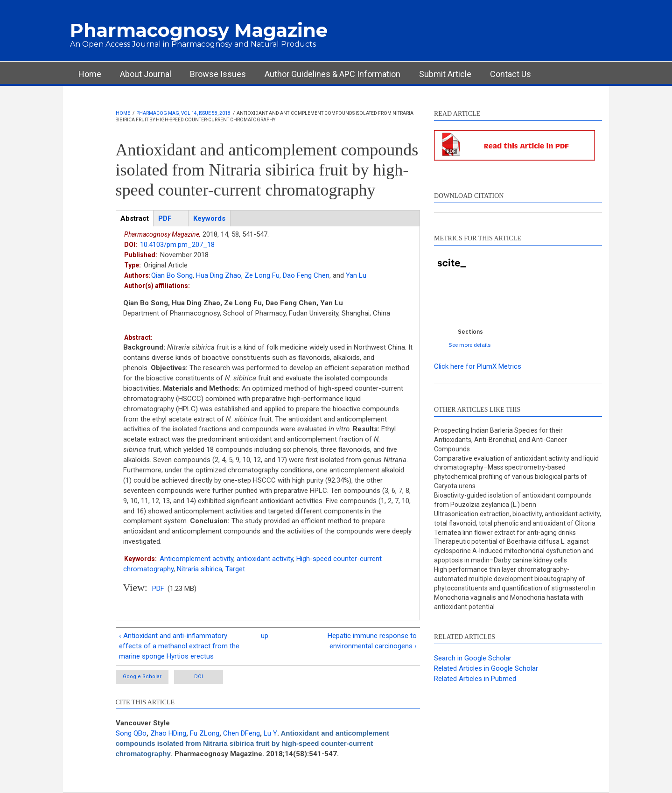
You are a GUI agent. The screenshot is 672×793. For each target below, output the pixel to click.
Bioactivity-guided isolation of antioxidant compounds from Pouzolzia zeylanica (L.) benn (513, 500)
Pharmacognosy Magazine (199, 30)
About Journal (146, 74)
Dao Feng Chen (306, 275)
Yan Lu (356, 275)
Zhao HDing (168, 733)
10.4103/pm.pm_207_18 (177, 245)
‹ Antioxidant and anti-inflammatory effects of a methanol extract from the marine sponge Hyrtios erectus (179, 646)
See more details (470, 345)
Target (235, 569)
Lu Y (270, 733)
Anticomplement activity (196, 559)
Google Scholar (142, 677)
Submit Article (445, 74)
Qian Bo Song (172, 275)
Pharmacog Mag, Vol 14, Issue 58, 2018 (183, 113)
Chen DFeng (241, 733)
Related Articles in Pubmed (475, 679)
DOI (199, 677)
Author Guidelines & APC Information (332, 74)
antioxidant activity (265, 559)
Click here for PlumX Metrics (478, 366)
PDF (158, 589)
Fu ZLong (205, 733)
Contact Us (511, 74)
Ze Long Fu (262, 275)
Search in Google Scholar (473, 658)
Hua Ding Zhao (219, 275)
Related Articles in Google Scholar (486, 668)
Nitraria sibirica (199, 569)
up (265, 636)
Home (90, 74)
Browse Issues (218, 74)
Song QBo (131, 733)
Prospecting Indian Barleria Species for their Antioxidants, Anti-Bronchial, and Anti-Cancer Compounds (500, 440)
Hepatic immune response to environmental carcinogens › (372, 641)
